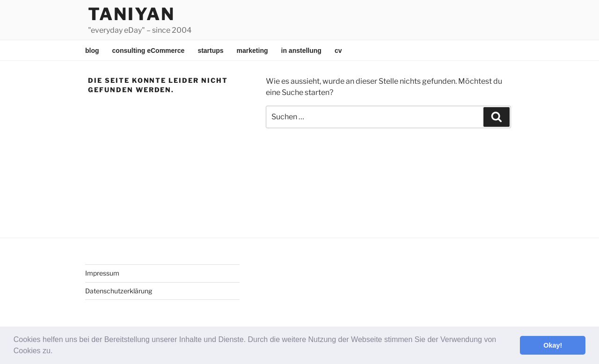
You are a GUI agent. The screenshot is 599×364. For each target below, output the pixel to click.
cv (338, 51)
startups (210, 51)
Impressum (102, 273)
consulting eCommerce (149, 51)
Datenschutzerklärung (119, 291)
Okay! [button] (553, 345)
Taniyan (131, 14)
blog (92, 51)
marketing (252, 51)
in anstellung (301, 51)
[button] (56, 352)
